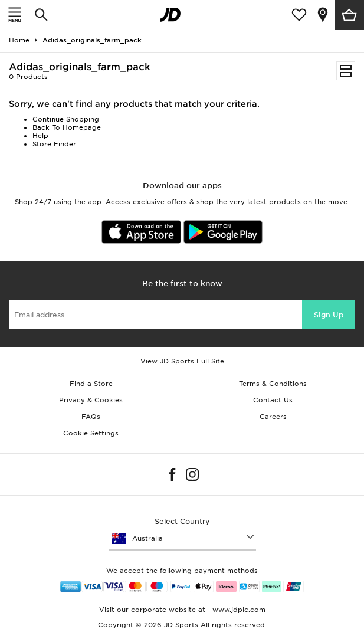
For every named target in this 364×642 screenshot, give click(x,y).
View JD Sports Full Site (182, 361)
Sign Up (329, 315)
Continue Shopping (66, 119)
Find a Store (91, 384)
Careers (273, 417)
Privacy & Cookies (91, 400)
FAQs (91, 417)
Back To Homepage (67, 127)
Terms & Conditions (273, 384)
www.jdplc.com (238, 610)
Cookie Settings (91, 433)
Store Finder (54, 144)
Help (40, 136)
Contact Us (273, 400)
